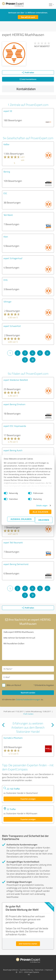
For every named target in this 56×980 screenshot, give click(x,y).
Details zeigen (42, 505)
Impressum (49, 970)
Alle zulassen (40, 512)
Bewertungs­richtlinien (11, 970)
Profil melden (28, 714)
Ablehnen (44, 520)
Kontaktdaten (35, 89)
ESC (5, 193)
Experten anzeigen (28, 799)
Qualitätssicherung (26, 970)
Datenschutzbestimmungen (28, 699)
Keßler (6, 144)
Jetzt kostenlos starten (28, 944)
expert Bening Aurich (13, 450)
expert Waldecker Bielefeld (16, 380)
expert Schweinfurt (12, 326)
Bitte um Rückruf (14, 685)
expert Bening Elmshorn (14, 404)
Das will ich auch (28, 17)
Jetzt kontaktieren (28, 79)
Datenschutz (39, 970)
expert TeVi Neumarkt (13, 543)
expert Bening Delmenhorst (16, 564)
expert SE (8, 111)
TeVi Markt (8, 215)
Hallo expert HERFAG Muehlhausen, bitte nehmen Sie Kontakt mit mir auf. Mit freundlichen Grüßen (28, 645)
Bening (7, 172)
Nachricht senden (28, 693)
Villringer (7, 302)
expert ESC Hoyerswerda (15, 426)
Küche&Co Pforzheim (13, 738)
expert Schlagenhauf (13, 258)
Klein (6, 237)
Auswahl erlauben (21, 519)
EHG (6, 280)
